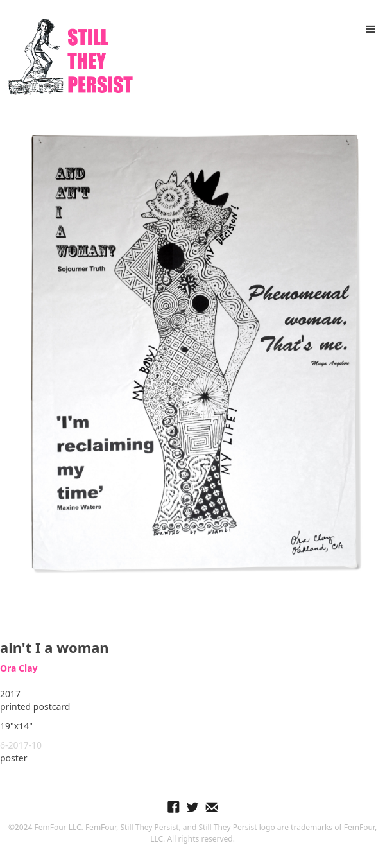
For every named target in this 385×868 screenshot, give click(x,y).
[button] (371, 30)
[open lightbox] (193, 351)
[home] (67, 57)
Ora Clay (19, 668)
